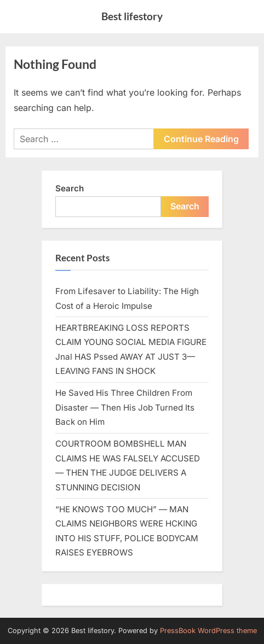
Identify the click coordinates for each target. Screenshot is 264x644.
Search (70, 188)
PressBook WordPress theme (208, 631)
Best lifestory (132, 16)
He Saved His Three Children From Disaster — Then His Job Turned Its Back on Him (125, 407)
